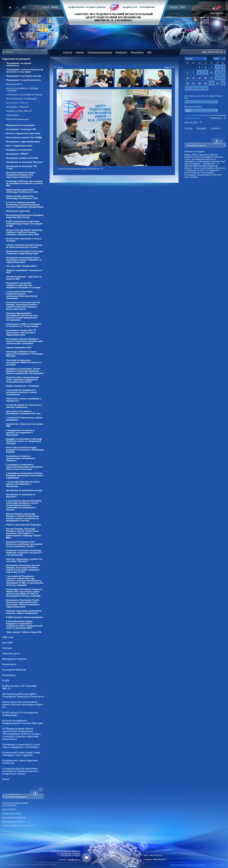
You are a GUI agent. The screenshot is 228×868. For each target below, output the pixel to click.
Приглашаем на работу (13, 821)
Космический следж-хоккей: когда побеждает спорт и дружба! (21, 754)
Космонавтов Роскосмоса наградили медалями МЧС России (25, 216)
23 (205, 83)
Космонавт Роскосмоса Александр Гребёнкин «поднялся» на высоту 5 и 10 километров (24, 553)
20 (188, 83)
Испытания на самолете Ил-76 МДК (24, 137)
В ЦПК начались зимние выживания (25, 617)
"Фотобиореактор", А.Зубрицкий (21, 99)
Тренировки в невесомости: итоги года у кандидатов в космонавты (21, 746)
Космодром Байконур (14, 670)
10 (211, 72)
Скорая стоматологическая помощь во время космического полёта (24, 246)
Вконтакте (201, 128)
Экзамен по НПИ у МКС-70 (19, 111)
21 (193, 83)
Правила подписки (192, 118)
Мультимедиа (137, 52)
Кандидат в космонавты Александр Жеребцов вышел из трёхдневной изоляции (24, 441)
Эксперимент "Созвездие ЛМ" (21, 129)
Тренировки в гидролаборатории (23, 142)
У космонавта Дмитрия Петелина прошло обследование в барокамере (23, 484)
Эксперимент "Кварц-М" (17, 107)
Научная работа (14, 84)
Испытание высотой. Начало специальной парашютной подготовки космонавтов (21, 175)
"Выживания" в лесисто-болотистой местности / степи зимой (25, 71)
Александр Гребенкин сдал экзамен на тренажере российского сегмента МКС (24, 183)
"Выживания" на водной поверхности (19, 64)
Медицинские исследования (21, 125)
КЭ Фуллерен (12, 115)
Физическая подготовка (18, 211)
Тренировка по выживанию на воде (24, 490)
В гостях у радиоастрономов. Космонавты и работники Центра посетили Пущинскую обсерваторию (25, 205)
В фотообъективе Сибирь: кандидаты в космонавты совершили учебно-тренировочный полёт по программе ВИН (24, 625)
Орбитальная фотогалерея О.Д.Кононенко (15, 804)
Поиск (183, 7)
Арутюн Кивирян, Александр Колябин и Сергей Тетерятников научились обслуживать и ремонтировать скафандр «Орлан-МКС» (24, 533)
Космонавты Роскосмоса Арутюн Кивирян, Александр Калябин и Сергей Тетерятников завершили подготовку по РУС (23, 569)
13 (188, 78)
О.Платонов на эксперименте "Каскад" (24, 95)
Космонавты (9, 664)
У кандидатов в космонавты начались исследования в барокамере (20, 433)
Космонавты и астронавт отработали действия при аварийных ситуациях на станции (23, 285)
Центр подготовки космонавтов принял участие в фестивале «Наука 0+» (23, 705)
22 (199, 83)
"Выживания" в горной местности (23, 80)
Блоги (6, 779)
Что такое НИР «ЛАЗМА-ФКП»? (22, 266)
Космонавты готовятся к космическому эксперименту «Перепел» (21, 458)
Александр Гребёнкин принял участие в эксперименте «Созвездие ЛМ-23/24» (25, 354)
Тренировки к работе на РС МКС (22, 158)
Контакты (174, 7)
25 (217, 83)
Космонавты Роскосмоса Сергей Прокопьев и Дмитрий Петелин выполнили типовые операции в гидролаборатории (23, 603)
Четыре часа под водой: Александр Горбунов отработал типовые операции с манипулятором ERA (24, 232)
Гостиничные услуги (12, 813)
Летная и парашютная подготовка (23, 133)
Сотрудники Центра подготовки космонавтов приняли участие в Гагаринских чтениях (20, 771)
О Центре (68, 52)
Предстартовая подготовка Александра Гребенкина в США (22, 191)
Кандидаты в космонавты (19, 150)
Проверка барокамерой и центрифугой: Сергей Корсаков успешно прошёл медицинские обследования (22, 317)
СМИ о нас (8, 637)
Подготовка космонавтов (16, 59)
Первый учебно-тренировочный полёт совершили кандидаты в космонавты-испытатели (23, 380)
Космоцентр (9, 675)
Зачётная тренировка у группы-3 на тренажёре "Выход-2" (24, 560)
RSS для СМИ (191, 122)
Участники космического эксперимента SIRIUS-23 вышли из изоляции (24, 362)
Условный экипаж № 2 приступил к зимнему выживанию (24, 406)
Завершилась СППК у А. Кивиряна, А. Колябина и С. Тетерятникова (24, 325)
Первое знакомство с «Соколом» (23, 386)
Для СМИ (7, 643)
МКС (150, 52)
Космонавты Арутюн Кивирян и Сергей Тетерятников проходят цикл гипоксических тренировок (25, 341)
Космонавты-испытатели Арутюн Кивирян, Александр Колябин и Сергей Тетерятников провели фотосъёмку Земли (23, 306)
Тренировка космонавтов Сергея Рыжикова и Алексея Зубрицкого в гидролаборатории (24, 260)
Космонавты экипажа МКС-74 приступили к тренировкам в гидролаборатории (21, 333)
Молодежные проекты (15, 659)
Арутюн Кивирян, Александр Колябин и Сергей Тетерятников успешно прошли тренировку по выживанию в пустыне (23, 517)
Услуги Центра (9, 809)
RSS (204, 52)
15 (199, 78)
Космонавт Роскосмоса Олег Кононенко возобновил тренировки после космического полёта (24, 544)
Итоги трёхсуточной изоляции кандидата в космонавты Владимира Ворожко (25, 450)
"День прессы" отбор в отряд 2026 (24, 632)
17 (211, 78)
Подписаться (216, 118)
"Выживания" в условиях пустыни (24, 76)
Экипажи (7, 648)
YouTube (188, 128)
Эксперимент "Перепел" (18, 103)
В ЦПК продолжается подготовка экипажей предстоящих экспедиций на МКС (24, 224)
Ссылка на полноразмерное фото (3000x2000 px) (80, 169)
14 (193, 78)
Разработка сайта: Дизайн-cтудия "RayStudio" (188, 865)
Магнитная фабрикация (17, 119)
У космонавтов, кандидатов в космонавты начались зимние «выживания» (21, 392)
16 (205, 78)
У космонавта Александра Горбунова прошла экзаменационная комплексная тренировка (22, 295)
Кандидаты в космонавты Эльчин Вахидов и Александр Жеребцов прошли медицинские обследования (25, 371)
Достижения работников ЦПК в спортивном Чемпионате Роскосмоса (23, 695)
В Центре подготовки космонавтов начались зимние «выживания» (24, 612)
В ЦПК (6, 681)
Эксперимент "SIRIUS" (17, 154)
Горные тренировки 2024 (19, 347)
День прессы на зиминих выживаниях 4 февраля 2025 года (23, 412)
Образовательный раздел (100, 52)
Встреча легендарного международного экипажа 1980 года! (23, 722)
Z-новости (215, 128)
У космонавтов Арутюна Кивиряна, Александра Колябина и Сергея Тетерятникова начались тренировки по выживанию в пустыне (24, 505)
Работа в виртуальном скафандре (24, 525)
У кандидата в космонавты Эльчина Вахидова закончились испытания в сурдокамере (25, 475)
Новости (80, 52)
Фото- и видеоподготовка (19, 146)
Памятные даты (11, 654)
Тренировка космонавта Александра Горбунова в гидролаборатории (25, 252)
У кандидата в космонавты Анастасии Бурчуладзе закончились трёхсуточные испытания (25, 467)
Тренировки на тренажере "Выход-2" (25, 162)
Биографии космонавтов (14, 817)
